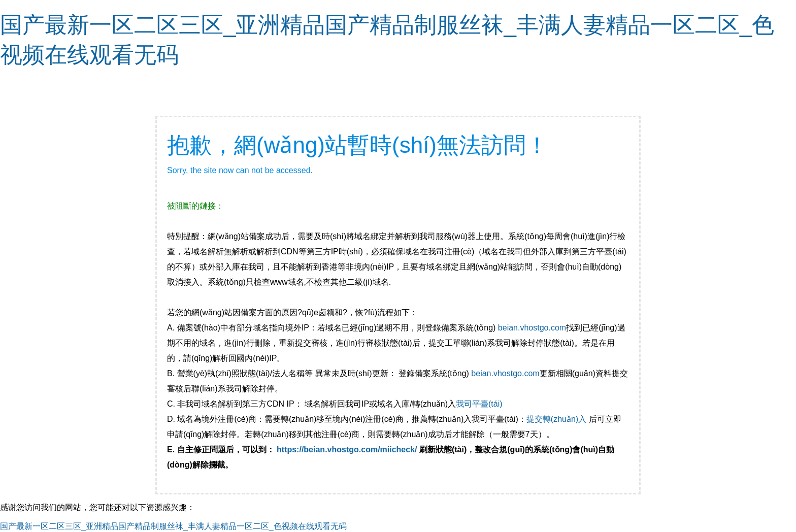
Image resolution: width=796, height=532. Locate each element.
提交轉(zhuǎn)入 (556, 419)
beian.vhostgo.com (532, 328)
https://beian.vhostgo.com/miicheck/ (347, 450)
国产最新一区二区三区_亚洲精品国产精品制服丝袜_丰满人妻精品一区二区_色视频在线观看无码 (173, 526)
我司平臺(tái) (480, 404)
